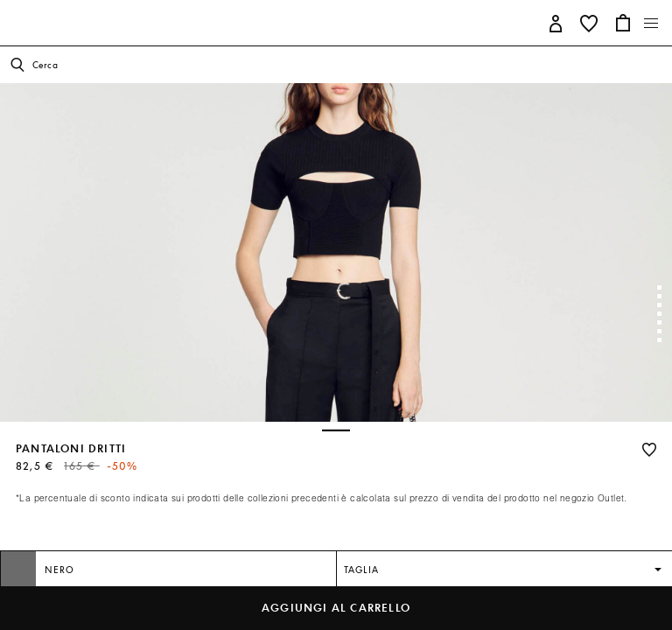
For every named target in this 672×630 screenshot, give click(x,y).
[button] (556, 22)
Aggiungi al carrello (336, 608)
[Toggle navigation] (651, 24)
